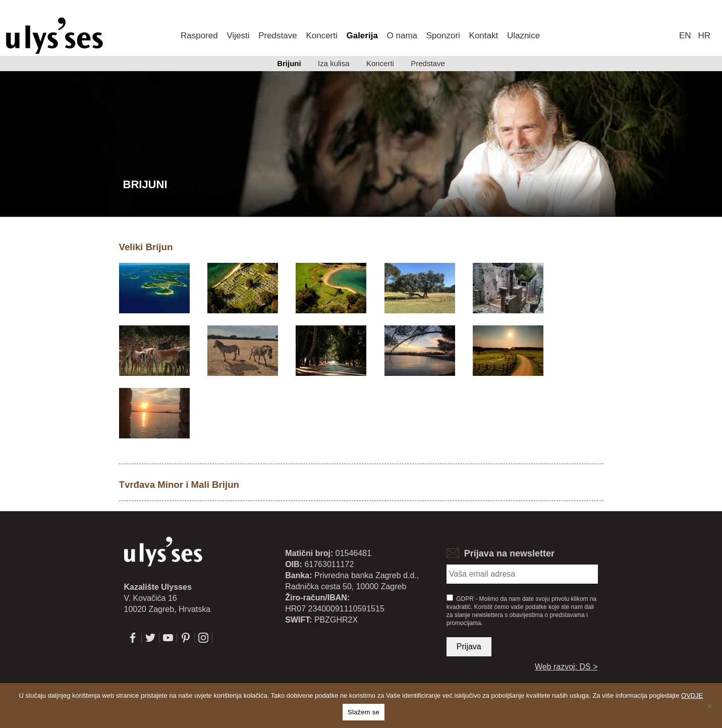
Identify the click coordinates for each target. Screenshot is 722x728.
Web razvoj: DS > (566, 667)
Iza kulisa (334, 63)
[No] (709, 706)
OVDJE (692, 695)
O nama (402, 36)
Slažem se (364, 712)
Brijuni (289, 63)
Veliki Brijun (146, 247)
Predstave (278, 36)
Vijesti (238, 36)
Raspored (199, 36)
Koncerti (321, 36)
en (685, 36)
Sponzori (443, 36)
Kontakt (484, 36)
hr (705, 36)
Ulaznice (523, 36)
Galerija (362, 36)
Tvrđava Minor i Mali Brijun (179, 485)
